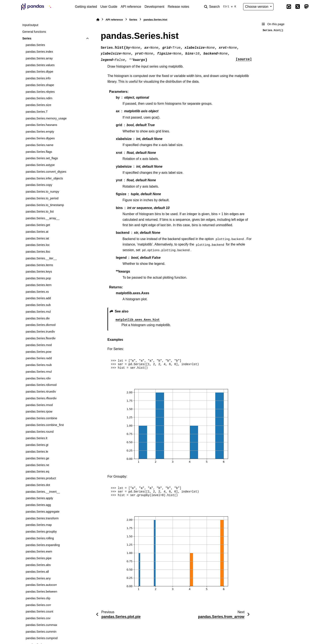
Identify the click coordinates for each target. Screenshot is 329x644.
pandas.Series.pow (38, 352)
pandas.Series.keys (39, 272)
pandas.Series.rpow (39, 411)
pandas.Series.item (39, 285)
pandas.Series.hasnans (41, 125)
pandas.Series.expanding (43, 545)
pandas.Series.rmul (39, 372)
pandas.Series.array (39, 58)
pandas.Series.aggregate (42, 512)
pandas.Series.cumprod (42, 638)
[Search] (221, 7)
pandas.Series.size (38, 105)
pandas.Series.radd (39, 358)
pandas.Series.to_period (42, 198)
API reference (131, 7)
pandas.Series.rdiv (38, 378)
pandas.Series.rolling (40, 538)
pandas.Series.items (39, 265)
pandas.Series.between (41, 592)
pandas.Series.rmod (39, 405)
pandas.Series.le (37, 452)
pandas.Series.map (39, 525)
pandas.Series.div (38, 318)
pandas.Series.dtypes (40, 138)
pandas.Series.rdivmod (41, 385)
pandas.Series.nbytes (40, 92)
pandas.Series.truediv (40, 332)
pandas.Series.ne (37, 465)
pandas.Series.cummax (41, 625)
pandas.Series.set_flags (42, 158)
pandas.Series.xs (37, 292)
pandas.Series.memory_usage (46, 118)
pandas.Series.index (39, 52)
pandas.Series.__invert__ (43, 492)
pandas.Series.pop (38, 278)
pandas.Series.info (38, 78)
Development (154, 7)
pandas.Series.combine (41, 418)
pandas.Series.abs (38, 565)
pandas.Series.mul (38, 312)
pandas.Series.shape (40, 85)
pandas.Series (35, 45)
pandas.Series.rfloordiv (41, 398)
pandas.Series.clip (38, 598)
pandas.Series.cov (38, 618)
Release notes (178, 7)
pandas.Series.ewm (39, 551)
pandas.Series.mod (39, 345)
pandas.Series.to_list (40, 212)
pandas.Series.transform (42, 518)
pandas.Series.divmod (40, 325)
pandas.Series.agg (38, 505)
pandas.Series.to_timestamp (45, 205)
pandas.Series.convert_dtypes (46, 172)
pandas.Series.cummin (41, 632)
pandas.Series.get (38, 225)
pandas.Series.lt (36, 438)
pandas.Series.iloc (38, 252)
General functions (34, 32)
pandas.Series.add (38, 298)
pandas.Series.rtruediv (41, 392)
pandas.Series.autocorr (41, 585)
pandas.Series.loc (38, 245)
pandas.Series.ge (37, 458)
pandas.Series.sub (38, 305)
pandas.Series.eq (37, 472)
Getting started (86, 7)
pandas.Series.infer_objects (44, 178)
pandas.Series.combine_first (45, 425)
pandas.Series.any (38, 578)
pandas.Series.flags (39, 152)
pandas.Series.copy (39, 185)
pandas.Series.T (37, 112)
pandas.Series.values (40, 65)
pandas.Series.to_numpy (42, 192)
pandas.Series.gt (37, 445)
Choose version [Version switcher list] (257, 7)
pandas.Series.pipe (39, 558)
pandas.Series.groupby (41, 532)
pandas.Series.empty (40, 132)
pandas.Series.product (41, 478)
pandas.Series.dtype (39, 72)
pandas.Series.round (40, 432)
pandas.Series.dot (38, 485)
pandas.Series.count (39, 611)
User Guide (109, 7)
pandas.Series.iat (37, 238)
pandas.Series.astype (40, 165)
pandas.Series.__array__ (42, 218)
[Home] (98, 20)
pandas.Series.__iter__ (41, 258)
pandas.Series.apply (39, 498)
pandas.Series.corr (38, 605)
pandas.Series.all (37, 572)
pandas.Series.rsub (39, 365)
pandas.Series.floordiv (40, 338)
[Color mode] (280, 7)
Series (27, 38)
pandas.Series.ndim (39, 98)
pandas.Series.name (39, 145)
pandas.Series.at (37, 232)
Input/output (30, 25)
